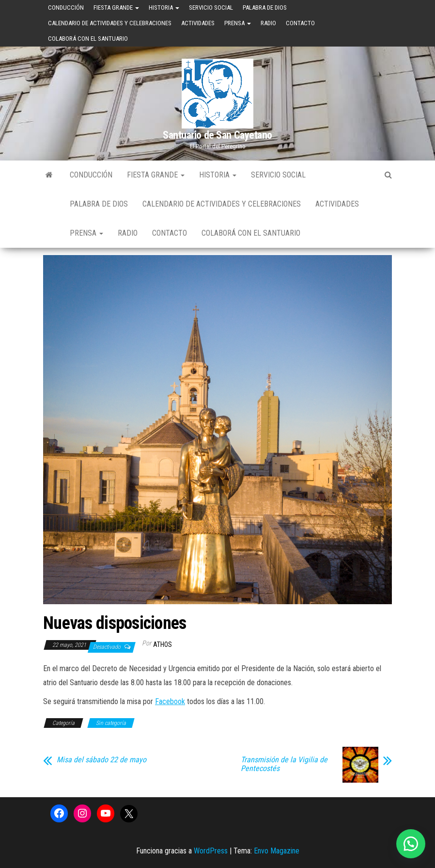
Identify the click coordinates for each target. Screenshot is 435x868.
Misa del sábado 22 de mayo (101, 760)
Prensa (238, 23)
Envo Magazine (277, 851)
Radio (268, 23)
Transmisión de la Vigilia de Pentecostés (284, 764)
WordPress (211, 851)
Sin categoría (111, 723)
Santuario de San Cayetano (217, 135)
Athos (163, 644)
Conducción (66, 8)
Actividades (198, 23)
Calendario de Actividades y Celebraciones (110, 23)
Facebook (170, 701)
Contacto (300, 23)
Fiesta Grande (116, 8)
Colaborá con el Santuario (88, 39)
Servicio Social (211, 8)
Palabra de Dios (265, 8)
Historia (164, 8)
